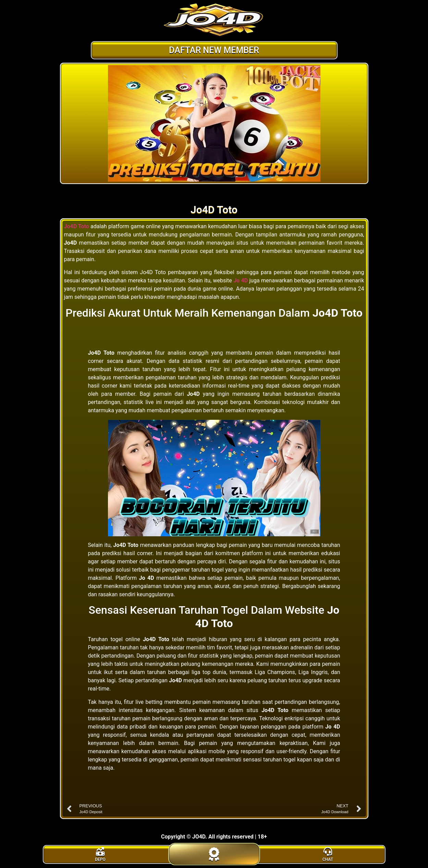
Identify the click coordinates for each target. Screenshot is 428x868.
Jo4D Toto (77, 226)
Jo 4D (241, 280)
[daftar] (214, 862)
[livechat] (328, 854)
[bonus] (100, 854)
